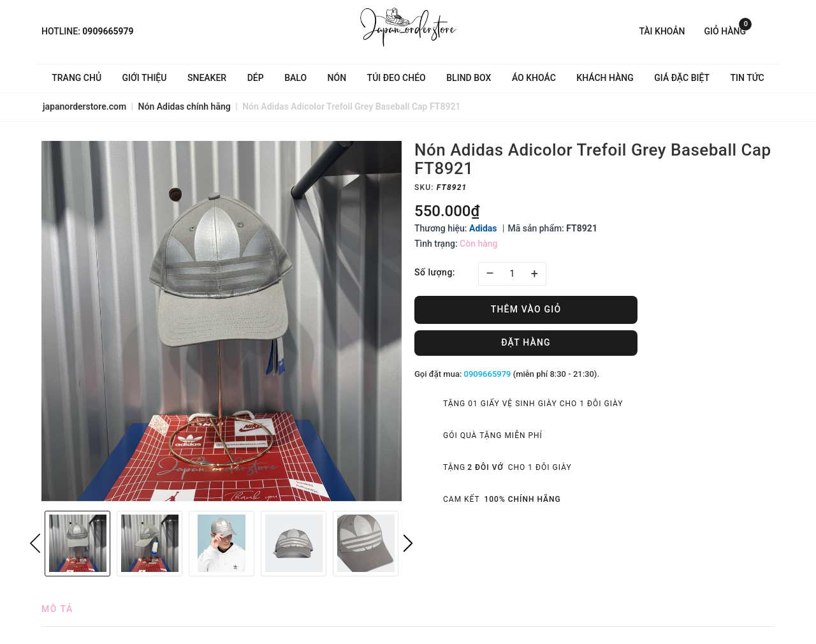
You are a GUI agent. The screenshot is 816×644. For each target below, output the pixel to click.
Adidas (483, 228)
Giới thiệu (145, 78)
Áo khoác (534, 78)
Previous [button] (35, 543)
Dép (256, 78)
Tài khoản (662, 31)
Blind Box (469, 78)
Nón (337, 78)
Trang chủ (76, 78)
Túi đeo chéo (397, 78)
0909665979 (108, 31)
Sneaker (207, 78)
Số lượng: (435, 272)
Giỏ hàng (728, 30)
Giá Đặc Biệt (682, 78)
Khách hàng (605, 78)
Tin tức (747, 78)
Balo (295, 78)
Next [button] (408, 543)
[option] (222, 321)
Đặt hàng (526, 342)
